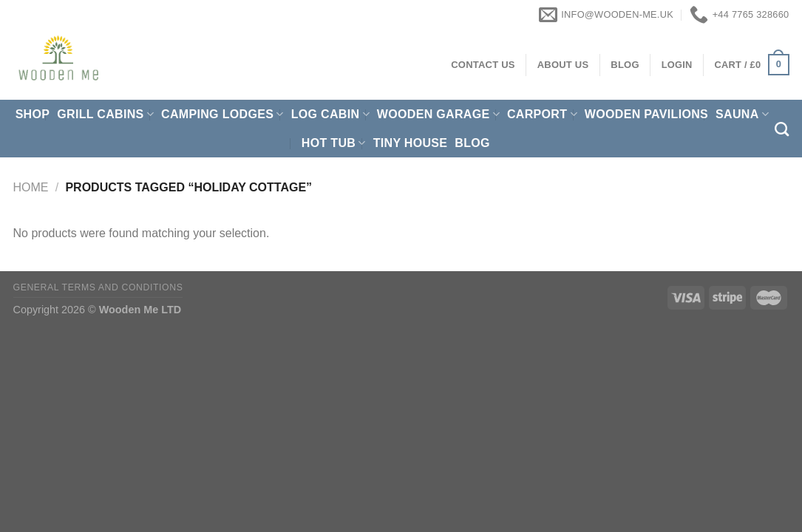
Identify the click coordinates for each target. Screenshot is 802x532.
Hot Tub (334, 143)
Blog (472, 143)
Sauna (742, 114)
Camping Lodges (222, 114)
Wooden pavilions (646, 114)
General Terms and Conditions (98, 287)
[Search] (782, 129)
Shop (33, 114)
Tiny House (411, 143)
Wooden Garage (438, 114)
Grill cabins (105, 114)
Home (31, 187)
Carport (542, 114)
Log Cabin (330, 114)
